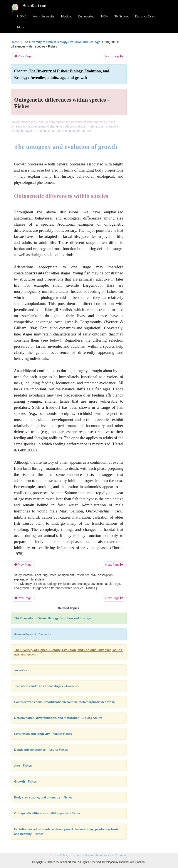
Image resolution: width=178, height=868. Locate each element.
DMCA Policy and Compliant (111, 855)
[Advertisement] (150, 105)
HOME (22, 16)
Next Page (114, 56)
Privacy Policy (59, 855)
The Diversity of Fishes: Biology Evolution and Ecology (62, 42)
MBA (104, 16)
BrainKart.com (35, 6)
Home (15, 42)
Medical (66, 16)
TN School (122, 16)
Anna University (44, 16)
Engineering (86, 16)
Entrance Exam (145, 16)
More (21, 27)
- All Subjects (33, 634)
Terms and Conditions (81, 855)
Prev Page (23, 56)
